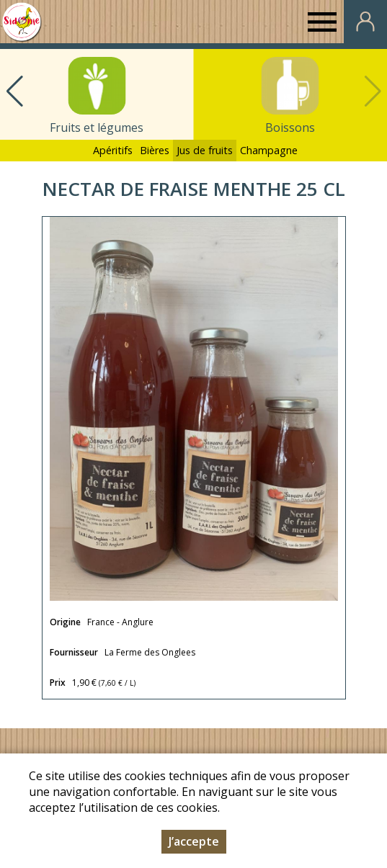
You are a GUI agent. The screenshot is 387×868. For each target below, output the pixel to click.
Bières (155, 150)
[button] (14, 91)
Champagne (269, 150)
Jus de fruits (205, 150)
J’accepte (194, 843)
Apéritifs (113, 150)
